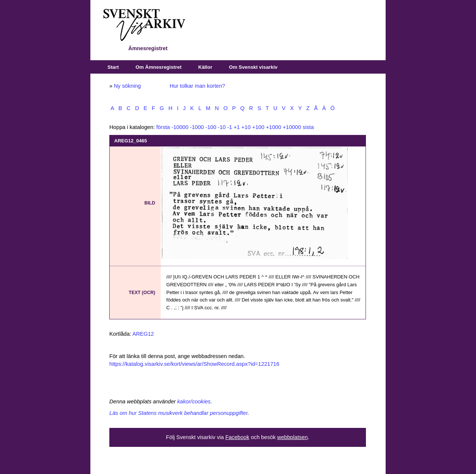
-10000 (180, 127)
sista (308, 127)
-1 (230, 127)
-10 (222, 127)
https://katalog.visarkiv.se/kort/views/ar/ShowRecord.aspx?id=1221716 (194, 364)
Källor (205, 67)
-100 (211, 127)
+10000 (292, 127)
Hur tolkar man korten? (197, 86)
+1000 (274, 127)
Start (113, 67)
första (163, 127)
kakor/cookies (194, 402)
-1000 (197, 127)
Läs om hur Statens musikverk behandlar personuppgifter (178, 413)
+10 (246, 127)
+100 (258, 127)
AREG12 (143, 334)
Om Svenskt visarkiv (253, 67)
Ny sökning (127, 86)
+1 (237, 127)
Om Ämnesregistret (158, 67)
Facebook (237, 437)
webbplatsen (292, 437)
